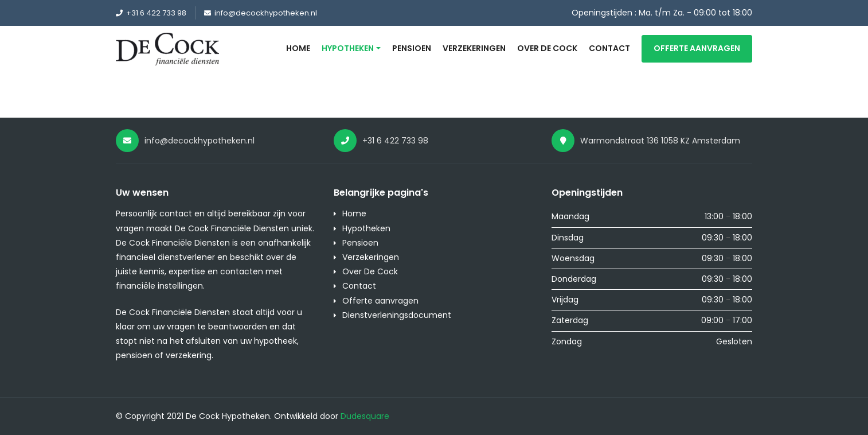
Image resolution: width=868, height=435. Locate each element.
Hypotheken (348, 48)
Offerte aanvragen (697, 48)
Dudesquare (365, 416)
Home (298, 48)
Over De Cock (547, 48)
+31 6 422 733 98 (151, 13)
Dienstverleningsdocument (397, 315)
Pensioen (412, 48)
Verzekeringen (474, 48)
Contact (609, 48)
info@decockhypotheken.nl (261, 13)
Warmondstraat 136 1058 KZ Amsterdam (646, 141)
